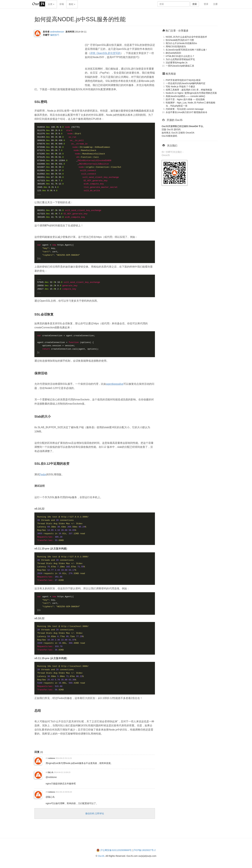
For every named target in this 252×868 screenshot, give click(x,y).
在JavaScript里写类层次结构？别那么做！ (187, 50)
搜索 (195, 4)
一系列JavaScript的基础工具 (180, 66)
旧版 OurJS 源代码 (171, 129)
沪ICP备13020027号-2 (144, 850)
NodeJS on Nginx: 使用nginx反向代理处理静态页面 (191, 93)
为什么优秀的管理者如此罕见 (180, 59)
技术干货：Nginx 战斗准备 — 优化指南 (185, 99)
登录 (206, 4)
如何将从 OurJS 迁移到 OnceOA (178, 133)
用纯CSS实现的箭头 (176, 46)
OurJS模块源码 (169, 136)
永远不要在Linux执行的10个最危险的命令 (187, 112)
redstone (52, 758)
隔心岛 (51, 772)
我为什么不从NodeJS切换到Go (181, 43)
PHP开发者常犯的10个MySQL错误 (183, 80)
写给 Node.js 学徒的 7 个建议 (180, 87)
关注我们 (172, 146)
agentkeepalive (115, 384)
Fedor (43, 474)
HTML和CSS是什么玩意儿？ (180, 56)
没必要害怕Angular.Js (177, 63)
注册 (215, 4)
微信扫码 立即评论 (95, 813)
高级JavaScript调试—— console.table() (185, 96)
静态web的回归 (173, 53)
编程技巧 (55, 35)
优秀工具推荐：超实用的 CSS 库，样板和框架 (189, 90)
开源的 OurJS (175, 120)
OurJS (101, 856)
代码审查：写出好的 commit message (185, 109)
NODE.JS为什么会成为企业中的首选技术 (186, 37)
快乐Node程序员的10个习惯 (180, 40)
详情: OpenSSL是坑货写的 (105, 53)
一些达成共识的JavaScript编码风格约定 (186, 83)
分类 (51, 4)
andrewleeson (57, 32)
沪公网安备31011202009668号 (116, 850)
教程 (72, 4)
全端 (62, 4)
